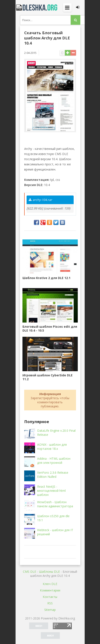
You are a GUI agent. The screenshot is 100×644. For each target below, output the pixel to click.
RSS (50, 603)
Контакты (50, 597)
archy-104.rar (40, 200)
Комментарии (50, 590)
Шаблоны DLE (49, 572)
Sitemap (50, 610)
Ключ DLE (50, 584)
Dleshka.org (37, 8)
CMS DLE (29, 572)
